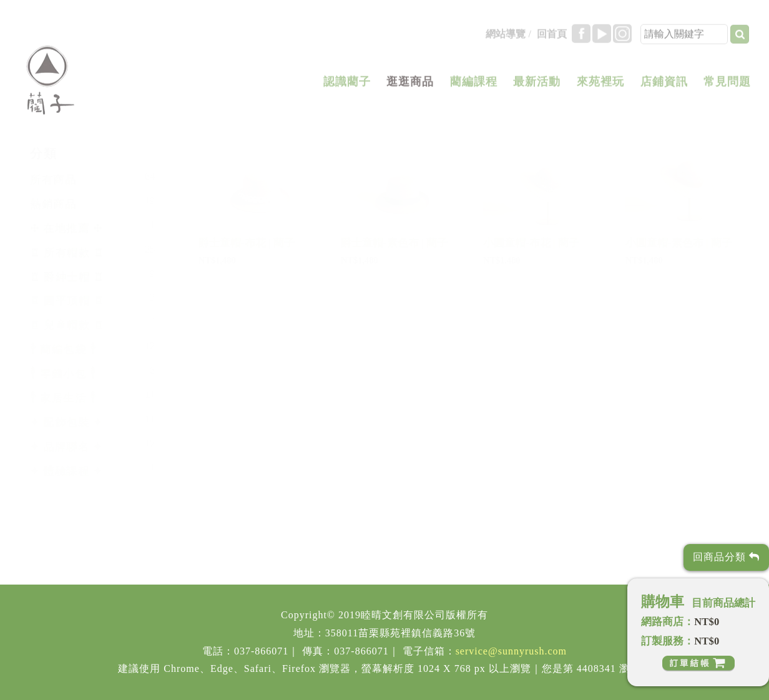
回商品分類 (726, 557)
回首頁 (552, 39)
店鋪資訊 (664, 87)
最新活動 (537, 87)
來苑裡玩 (600, 87)
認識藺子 (347, 87)
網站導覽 (506, 39)
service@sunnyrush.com (511, 651)
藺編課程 (474, 87)
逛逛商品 (410, 87)
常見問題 (727, 87)
